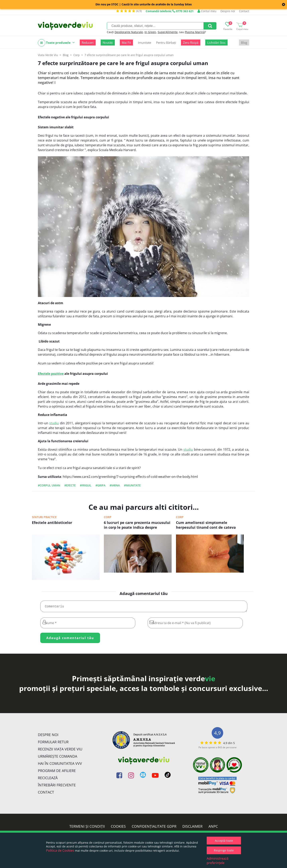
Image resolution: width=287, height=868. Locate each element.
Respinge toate (224, 850)
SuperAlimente (168, 32)
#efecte (70, 485)
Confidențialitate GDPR (154, 828)
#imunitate (132, 485)
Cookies (118, 828)
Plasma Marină (195, 32)
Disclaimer (192, 828)
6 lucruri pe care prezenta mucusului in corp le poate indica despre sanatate (137, 525)
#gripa (100, 485)
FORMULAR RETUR (53, 743)
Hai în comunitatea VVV (60, 765)
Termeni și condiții (87, 828)
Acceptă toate (224, 841)
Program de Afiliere (57, 772)
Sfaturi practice (44, 517)
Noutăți (108, 43)
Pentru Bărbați (166, 43)
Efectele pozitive (51, 374)
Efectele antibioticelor (52, 523)
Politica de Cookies (60, 850)
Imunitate (144, 43)
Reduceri (88, 43)
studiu (54, 423)
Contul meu (207, 11)
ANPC (213, 828)
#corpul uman (49, 485)
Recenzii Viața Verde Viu (60, 751)
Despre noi (228, 11)
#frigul (86, 485)
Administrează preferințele (218, 861)
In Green (150, 32)
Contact (244, 11)
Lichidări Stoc (216, 43)
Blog (244, 43)
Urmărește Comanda (57, 758)
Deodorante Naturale (129, 32)
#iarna (115, 485)
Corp (108, 517)
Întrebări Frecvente (57, 787)
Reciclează (48, 779)
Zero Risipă (191, 43)
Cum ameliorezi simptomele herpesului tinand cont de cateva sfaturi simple (206, 525)
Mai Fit (126, 43)
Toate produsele (56, 43)
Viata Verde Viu (48, 55)
